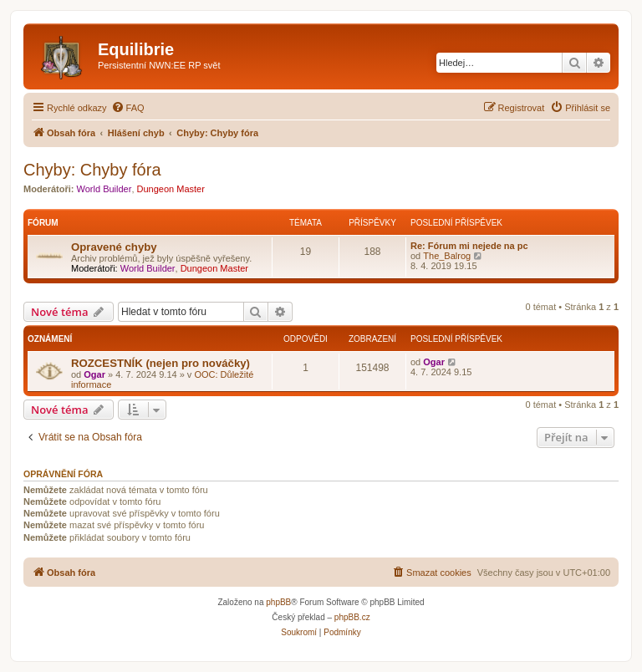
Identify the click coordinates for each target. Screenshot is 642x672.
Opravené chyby (114, 247)
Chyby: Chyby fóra (92, 170)
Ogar (94, 374)
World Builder (104, 189)
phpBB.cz (352, 617)
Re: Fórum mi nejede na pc (469, 246)
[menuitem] (128, 108)
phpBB (278, 602)
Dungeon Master (171, 189)
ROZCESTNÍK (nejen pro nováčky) (160, 363)
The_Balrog (447, 256)
